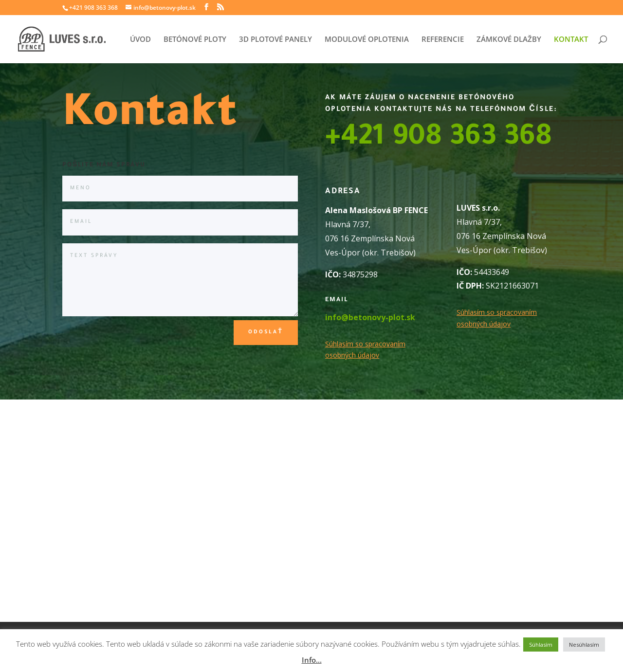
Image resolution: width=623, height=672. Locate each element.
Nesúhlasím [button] (584, 645)
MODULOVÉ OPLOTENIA (367, 40)
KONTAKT (571, 40)
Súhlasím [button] (541, 645)
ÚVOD (140, 40)
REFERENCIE (443, 40)
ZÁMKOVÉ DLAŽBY (509, 40)
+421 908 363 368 (439, 139)
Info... (312, 660)
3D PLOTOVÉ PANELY (275, 40)
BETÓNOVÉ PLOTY (195, 40)
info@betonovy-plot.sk (370, 317)
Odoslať (266, 332)
